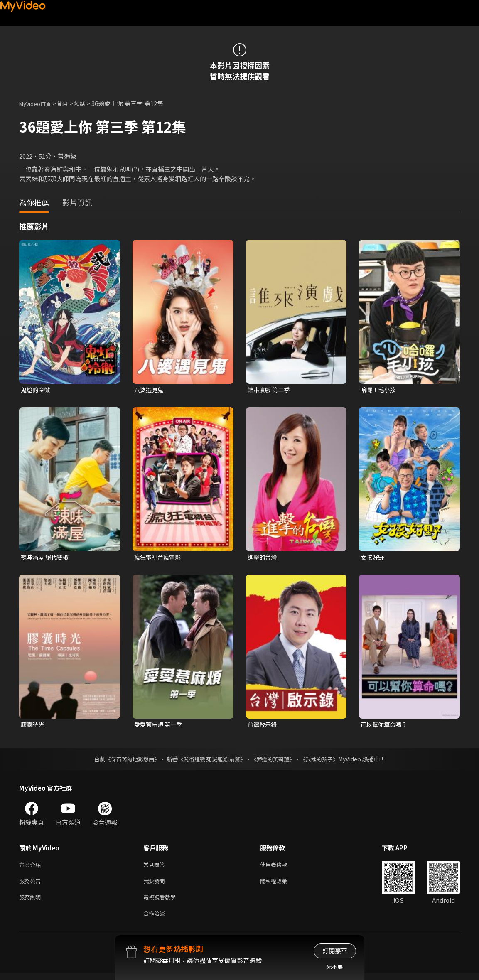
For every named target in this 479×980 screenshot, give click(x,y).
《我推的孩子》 (325, 761)
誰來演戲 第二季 (270, 390)
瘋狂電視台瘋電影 (159, 558)
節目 (69, 103)
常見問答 (156, 867)
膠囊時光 (33, 726)
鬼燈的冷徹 (36, 390)
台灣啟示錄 (263, 726)
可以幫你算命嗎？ (386, 726)
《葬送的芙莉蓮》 (276, 761)
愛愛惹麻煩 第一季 (160, 726)
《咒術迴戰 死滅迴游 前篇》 (211, 761)
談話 (88, 103)
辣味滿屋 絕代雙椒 (46, 558)
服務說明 (32, 902)
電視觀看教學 (162, 902)
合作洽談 (156, 919)
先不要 (335, 966)
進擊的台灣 (263, 558)
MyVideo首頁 (38, 103)
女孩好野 (373, 558)
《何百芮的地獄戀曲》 (127, 761)
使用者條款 (281, 867)
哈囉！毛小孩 (379, 390)
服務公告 (32, 884)
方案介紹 (32, 867)
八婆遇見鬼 (150, 390)
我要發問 (156, 884)
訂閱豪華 (335, 951)
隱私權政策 (281, 884)
